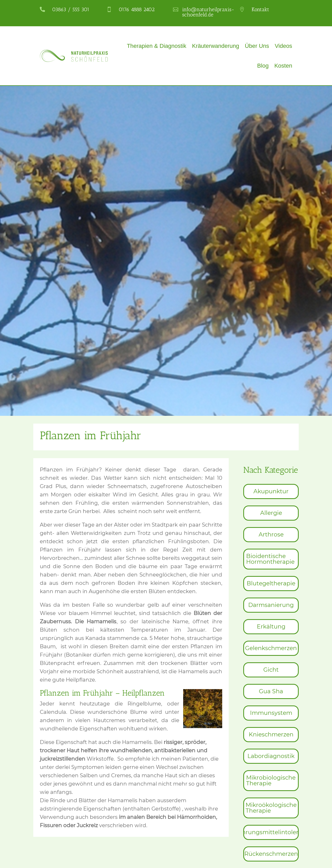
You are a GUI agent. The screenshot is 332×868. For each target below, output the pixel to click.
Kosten (283, 66)
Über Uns (257, 46)
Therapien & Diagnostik (157, 46)
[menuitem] (271, 491)
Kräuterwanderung (216, 46)
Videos (283, 46)
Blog (263, 66)
